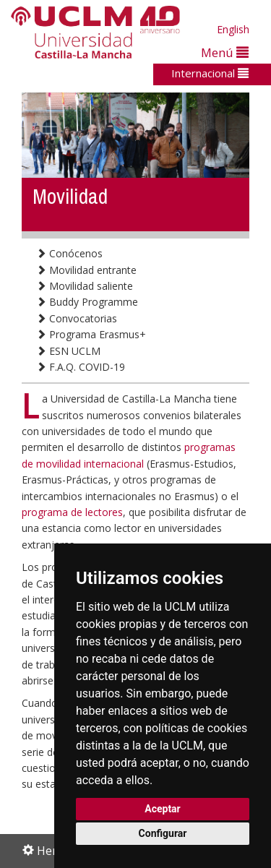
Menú (225, 52)
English (233, 29)
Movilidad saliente (85, 286)
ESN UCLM (68, 351)
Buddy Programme (87, 302)
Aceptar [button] (163, 809)
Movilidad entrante (86, 270)
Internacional (210, 73)
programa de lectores (72, 512)
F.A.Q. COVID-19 (81, 367)
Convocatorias (77, 318)
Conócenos (69, 253)
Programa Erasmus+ (91, 334)
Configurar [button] (163, 833)
